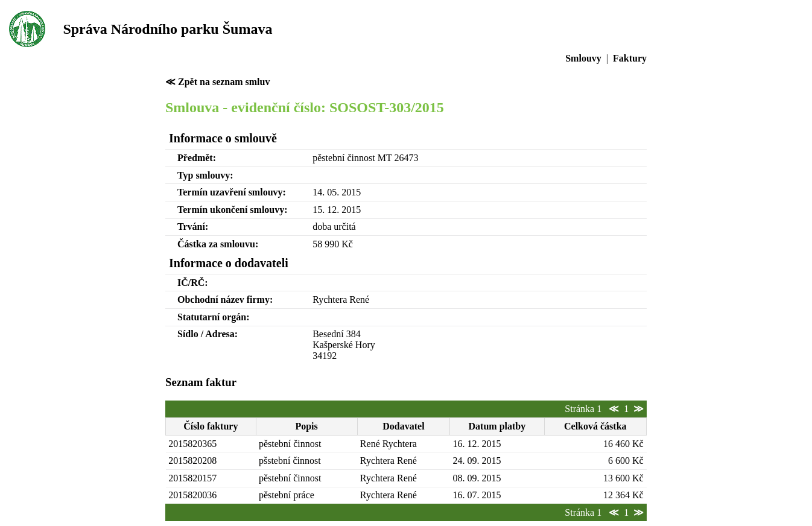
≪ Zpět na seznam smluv (217, 82)
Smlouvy (583, 58)
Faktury (630, 58)
